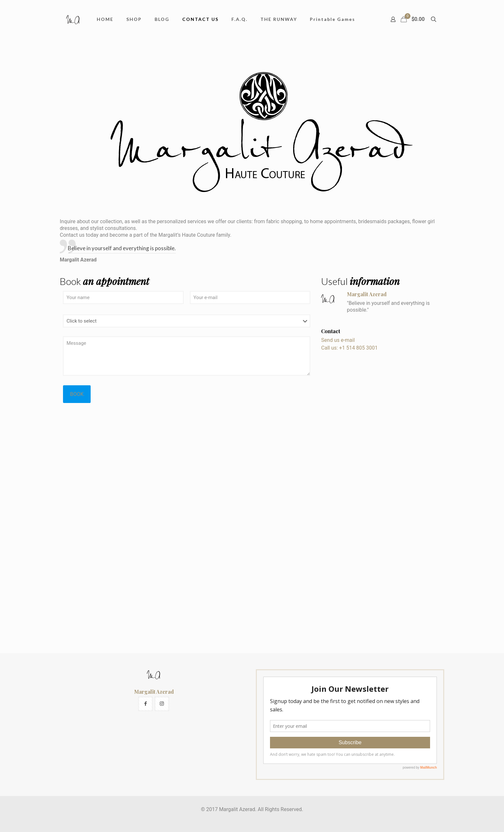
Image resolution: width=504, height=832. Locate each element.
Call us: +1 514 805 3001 (349, 348)
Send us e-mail (338, 340)
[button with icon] (145, 704)
